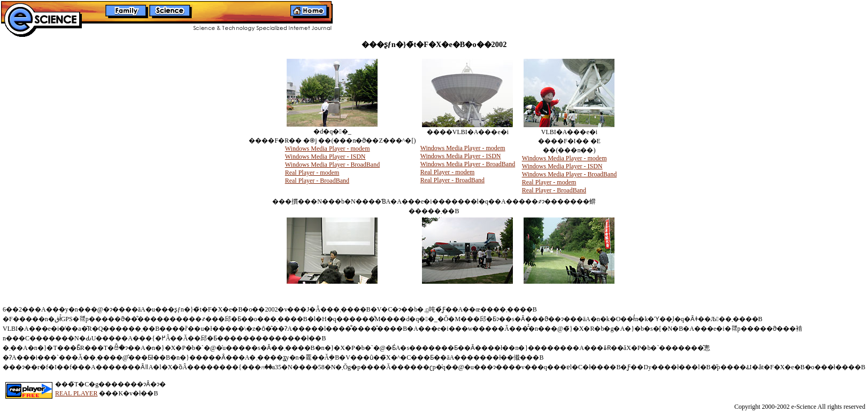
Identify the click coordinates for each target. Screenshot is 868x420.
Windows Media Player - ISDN (325, 157)
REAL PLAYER (76, 393)
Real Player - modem (312, 173)
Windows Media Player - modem (328, 149)
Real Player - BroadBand (317, 181)
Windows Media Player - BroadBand (332, 165)
